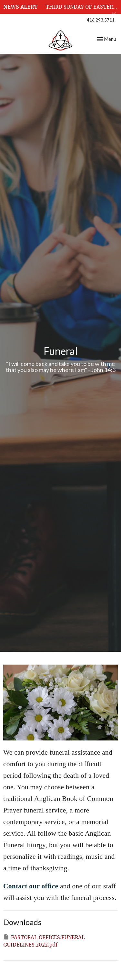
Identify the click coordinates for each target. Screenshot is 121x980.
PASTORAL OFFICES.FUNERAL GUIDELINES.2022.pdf (44, 941)
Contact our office (32, 886)
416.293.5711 (101, 20)
